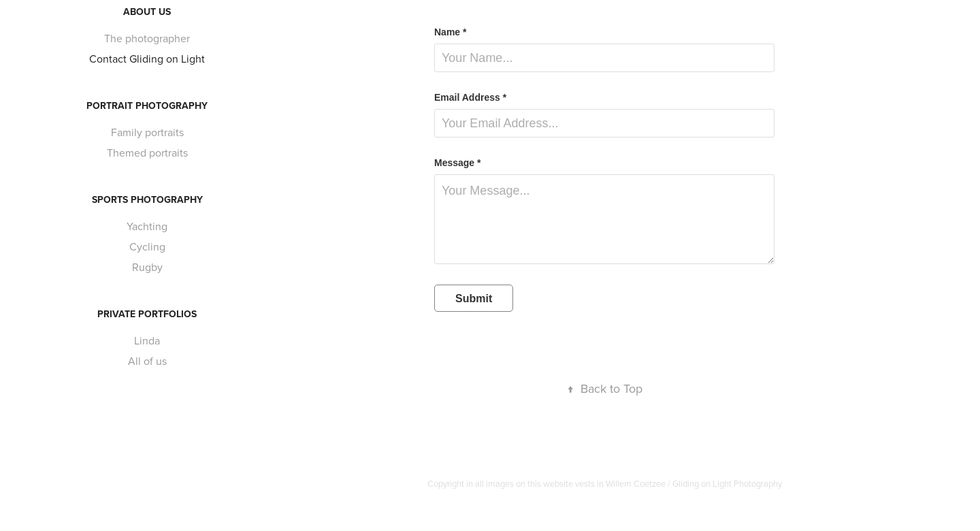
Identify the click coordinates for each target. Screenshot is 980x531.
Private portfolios (147, 314)
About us (147, 12)
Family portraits (147, 132)
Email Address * (470, 97)
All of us (147, 361)
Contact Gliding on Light (147, 59)
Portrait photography (147, 106)
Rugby (147, 267)
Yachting (147, 226)
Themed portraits (147, 152)
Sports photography (147, 199)
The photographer (147, 38)
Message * (457, 163)
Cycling (147, 246)
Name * (450, 32)
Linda (147, 340)
